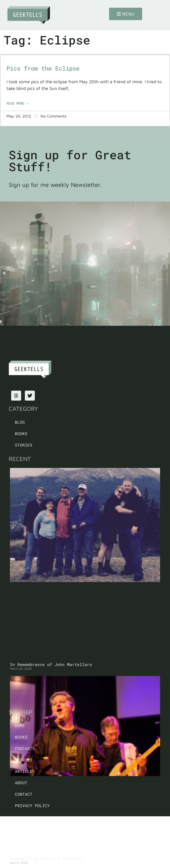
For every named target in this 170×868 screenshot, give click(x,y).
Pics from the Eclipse (43, 68)
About (21, 783)
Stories (24, 445)
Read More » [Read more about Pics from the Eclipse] (17, 103)
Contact (24, 794)
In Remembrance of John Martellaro (51, 664)
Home (20, 725)
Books (21, 434)
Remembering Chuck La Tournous (46, 858)
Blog (20, 422)
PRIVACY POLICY (32, 806)
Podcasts (25, 748)
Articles (25, 771)
